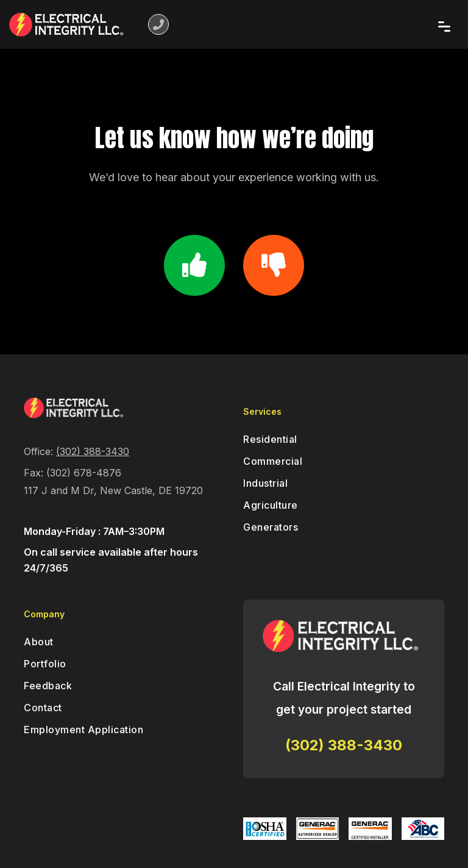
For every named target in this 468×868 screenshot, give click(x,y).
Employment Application (83, 730)
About (39, 642)
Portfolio (45, 664)
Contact (43, 708)
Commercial (273, 461)
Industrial (265, 483)
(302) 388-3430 (93, 451)
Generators (271, 527)
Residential (270, 439)
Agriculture (271, 505)
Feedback (48, 686)
